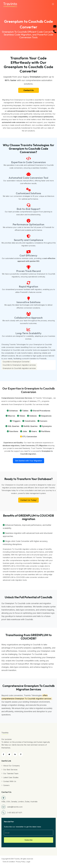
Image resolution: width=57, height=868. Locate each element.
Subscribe (28, 840)
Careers (6, 785)
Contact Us (29, 90)
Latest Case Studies (11, 777)
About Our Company (11, 766)
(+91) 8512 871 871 (15, 813)
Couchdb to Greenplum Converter (16, 362)
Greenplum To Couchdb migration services (33, 699)
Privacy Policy (21, 862)
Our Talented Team (11, 773)
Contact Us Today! (28, 500)
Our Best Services (10, 770)
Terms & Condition (9, 862)
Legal (28, 862)
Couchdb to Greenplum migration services (19, 365)
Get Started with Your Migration (28, 461)
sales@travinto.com (15, 807)
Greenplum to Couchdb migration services (19, 368)
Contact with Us (10, 781)
